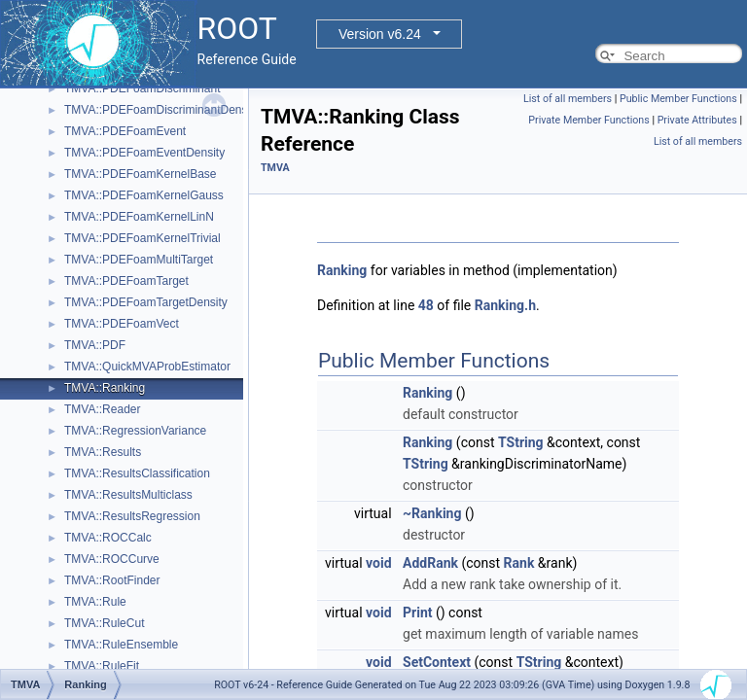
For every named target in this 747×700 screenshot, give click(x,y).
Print (417, 612)
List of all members (568, 99)
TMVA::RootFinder (112, 580)
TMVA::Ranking (105, 388)
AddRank (430, 563)
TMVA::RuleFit (102, 666)
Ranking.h (505, 305)
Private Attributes (697, 120)
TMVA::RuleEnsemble (121, 645)
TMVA (275, 168)
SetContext (437, 662)
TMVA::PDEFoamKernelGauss (144, 195)
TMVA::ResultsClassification (137, 473)
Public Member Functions (678, 99)
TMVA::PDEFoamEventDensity (144, 153)
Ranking (342, 270)
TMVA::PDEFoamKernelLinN (139, 217)
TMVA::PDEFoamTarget (126, 281)
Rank (519, 563)
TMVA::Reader (102, 409)
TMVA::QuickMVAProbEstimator (147, 367)
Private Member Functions (588, 120)
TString (521, 442)
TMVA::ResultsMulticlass (128, 495)
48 (426, 305)
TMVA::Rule (95, 602)
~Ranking (432, 513)
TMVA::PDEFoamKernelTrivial (142, 238)
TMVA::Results (103, 452)
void (378, 563)
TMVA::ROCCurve (112, 559)
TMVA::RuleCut (104, 623)
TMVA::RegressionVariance (135, 431)
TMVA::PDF (95, 345)
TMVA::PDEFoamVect (122, 324)
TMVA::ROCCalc (108, 538)
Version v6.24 (380, 34)
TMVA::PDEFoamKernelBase (141, 174)
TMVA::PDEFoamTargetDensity (146, 302)
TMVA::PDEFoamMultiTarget (139, 260)
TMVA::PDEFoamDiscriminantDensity (161, 110)
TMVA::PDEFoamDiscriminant (142, 88)
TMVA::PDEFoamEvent (125, 131)
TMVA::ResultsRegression (132, 516)
